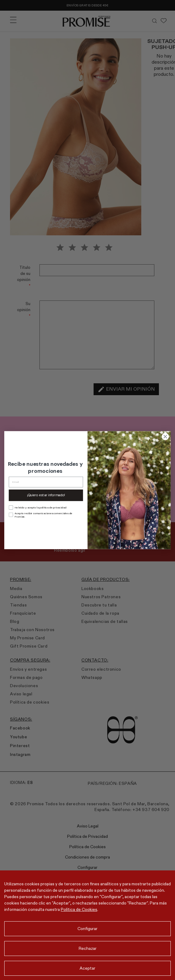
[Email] (46, 482)
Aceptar (87, 968)
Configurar (87, 929)
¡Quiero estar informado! (46, 495)
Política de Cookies (79, 909)
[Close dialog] (165, 436)
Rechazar (88, 948)
